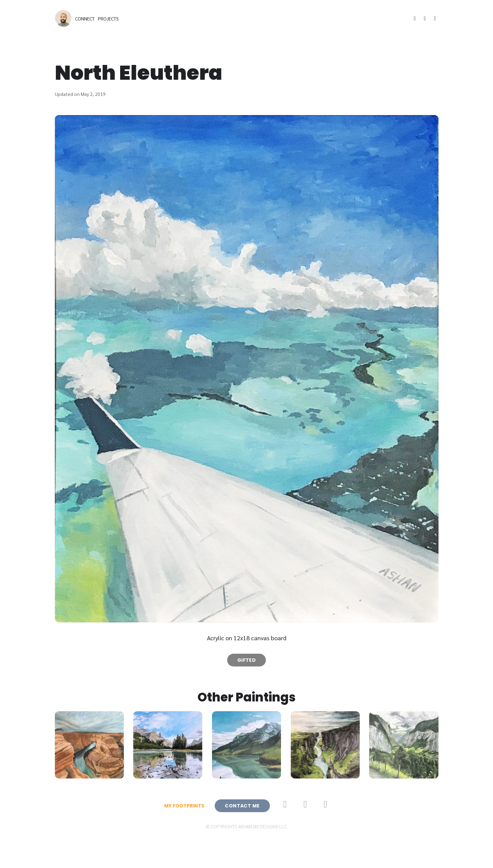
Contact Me (242, 806)
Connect (85, 19)
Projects (108, 19)
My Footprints (184, 806)
